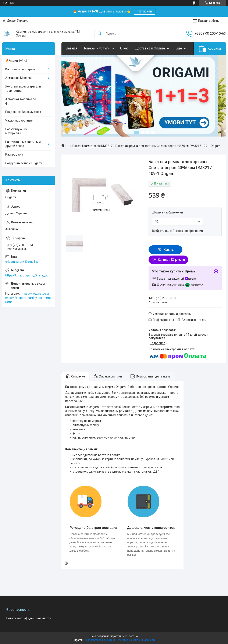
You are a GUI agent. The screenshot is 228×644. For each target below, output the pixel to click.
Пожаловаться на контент (99, 640)
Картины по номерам (20, 69)
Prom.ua (133, 636)
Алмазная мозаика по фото (21, 101)
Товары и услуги (97, 48)
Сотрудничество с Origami (24, 163)
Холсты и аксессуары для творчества (23, 89)
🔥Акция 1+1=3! (16, 61)
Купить (169, 250)
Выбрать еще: (177, 231)
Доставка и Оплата (150, 48)
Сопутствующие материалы (17, 131)
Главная (71, 48)
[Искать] (100, 34)
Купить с (172, 260)
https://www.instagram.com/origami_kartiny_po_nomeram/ (28, 298)
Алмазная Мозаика (19, 78)
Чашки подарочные (19, 120)
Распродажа (14, 155)
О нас (124, 48)
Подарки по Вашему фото (23, 112)
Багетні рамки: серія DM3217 (92, 146)
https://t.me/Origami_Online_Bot (27, 275)
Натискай (145, 11)
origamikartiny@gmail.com (23, 262)
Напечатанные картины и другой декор (23, 144)
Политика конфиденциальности (29, 618)
